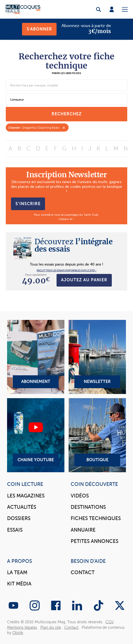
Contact (83, 572)
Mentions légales (22, 627)
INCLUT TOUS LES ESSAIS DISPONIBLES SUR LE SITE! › (66, 271)
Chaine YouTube (36, 435)
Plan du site (51, 627)
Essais (15, 530)
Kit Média (19, 584)
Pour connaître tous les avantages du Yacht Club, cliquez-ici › (66, 217)
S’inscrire (28, 204)
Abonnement (36, 357)
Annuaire (83, 530)
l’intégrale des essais (74, 245)
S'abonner (39, 29)
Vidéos (80, 496)
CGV (110, 622)
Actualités (22, 507)
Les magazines (26, 496)
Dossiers (19, 518)
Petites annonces (95, 541)
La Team (17, 572)
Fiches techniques (96, 518)
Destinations (88, 507)
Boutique (97, 435)
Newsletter (97, 357)
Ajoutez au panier (84, 280)
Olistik (18, 633)
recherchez (67, 114)
